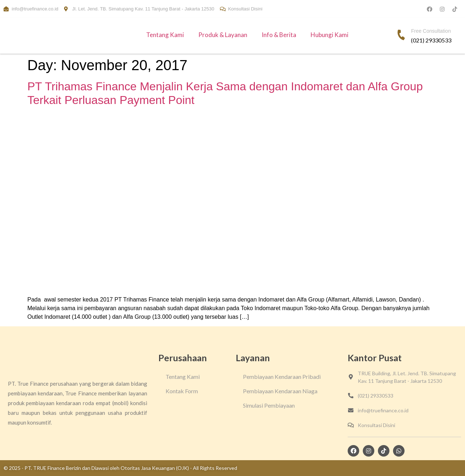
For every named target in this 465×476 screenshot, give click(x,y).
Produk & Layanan (223, 35)
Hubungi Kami (329, 35)
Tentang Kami (165, 35)
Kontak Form (182, 391)
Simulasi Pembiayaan (269, 405)
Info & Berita (279, 35)
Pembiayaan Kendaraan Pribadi (282, 377)
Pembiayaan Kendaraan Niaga (280, 391)
